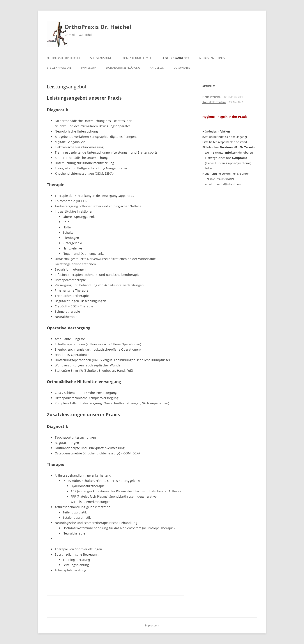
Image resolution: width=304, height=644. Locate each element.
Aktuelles (157, 68)
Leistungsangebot (175, 58)
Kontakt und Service (137, 58)
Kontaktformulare (214, 102)
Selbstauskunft (102, 58)
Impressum (89, 68)
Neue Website (211, 97)
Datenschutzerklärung (123, 68)
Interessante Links (212, 58)
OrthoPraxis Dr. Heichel (98, 27)
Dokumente (182, 68)
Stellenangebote (59, 68)
